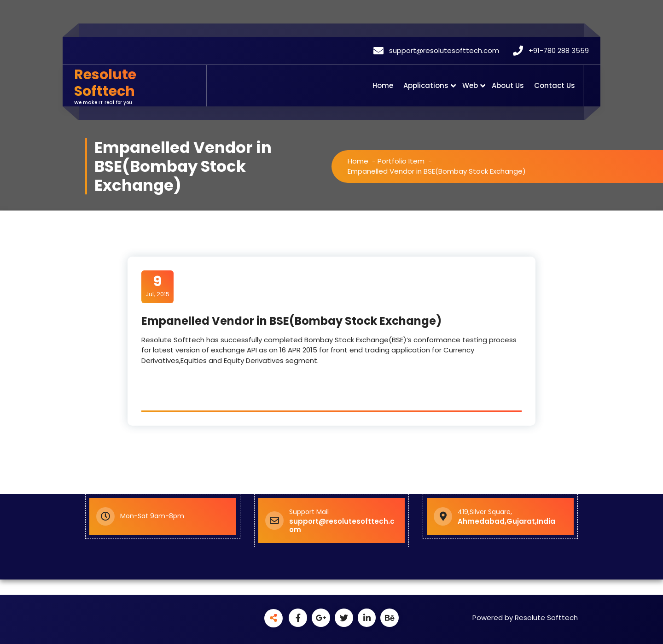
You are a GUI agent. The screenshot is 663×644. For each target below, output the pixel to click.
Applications (426, 85)
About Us (508, 85)
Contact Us (555, 85)
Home (383, 85)
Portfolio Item (401, 161)
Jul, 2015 (157, 286)
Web (470, 85)
